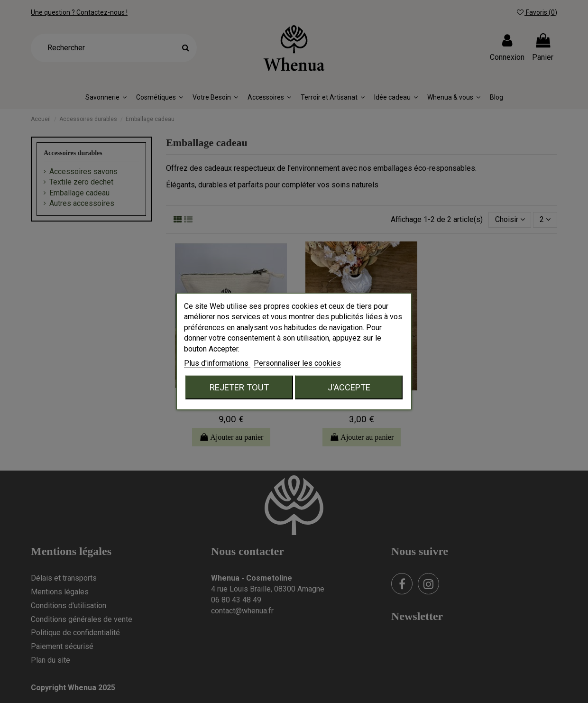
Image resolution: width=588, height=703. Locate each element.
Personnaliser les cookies (297, 363)
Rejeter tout (239, 387)
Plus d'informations (217, 363)
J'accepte (349, 387)
